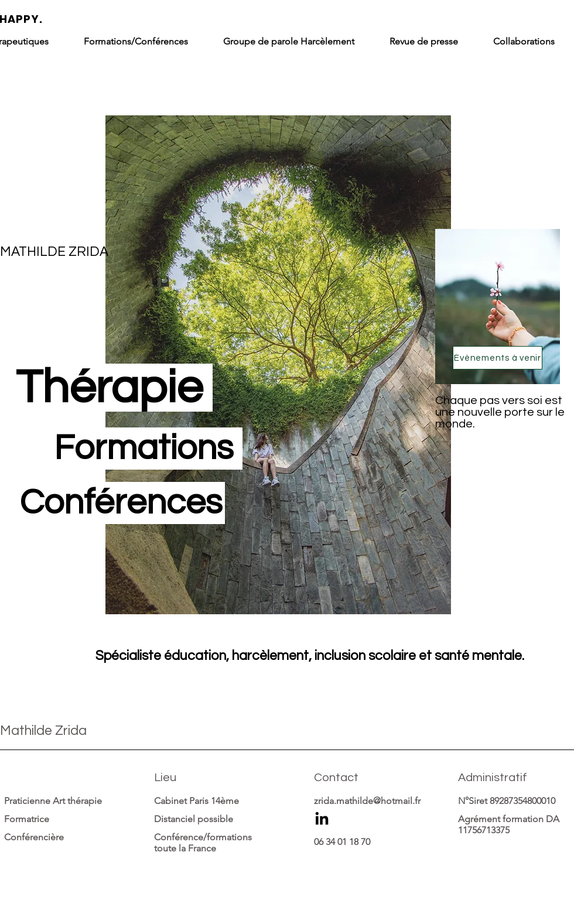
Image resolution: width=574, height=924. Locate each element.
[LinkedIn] (322, 819)
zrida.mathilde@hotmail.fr (367, 801)
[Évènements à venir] (498, 358)
